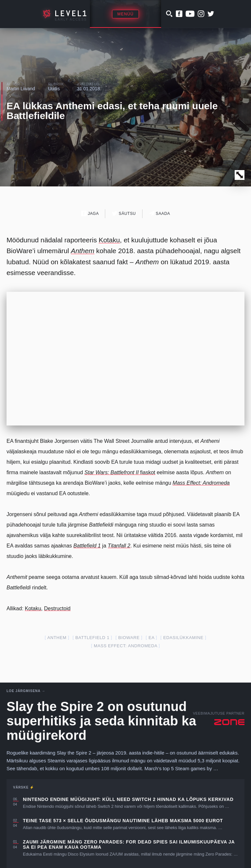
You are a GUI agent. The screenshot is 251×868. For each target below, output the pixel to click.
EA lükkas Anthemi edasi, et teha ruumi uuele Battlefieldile (112, 111)
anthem (57, 638)
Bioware (129, 638)
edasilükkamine (183, 638)
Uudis (54, 89)
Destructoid (57, 608)
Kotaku (109, 240)
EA (151, 638)
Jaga (90, 213)
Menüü (125, 14)
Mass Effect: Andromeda (125, 646)
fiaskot (120, 472)
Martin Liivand (21, 89)
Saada (160, 213)
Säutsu (124, 213)
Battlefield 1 (92, 638)
